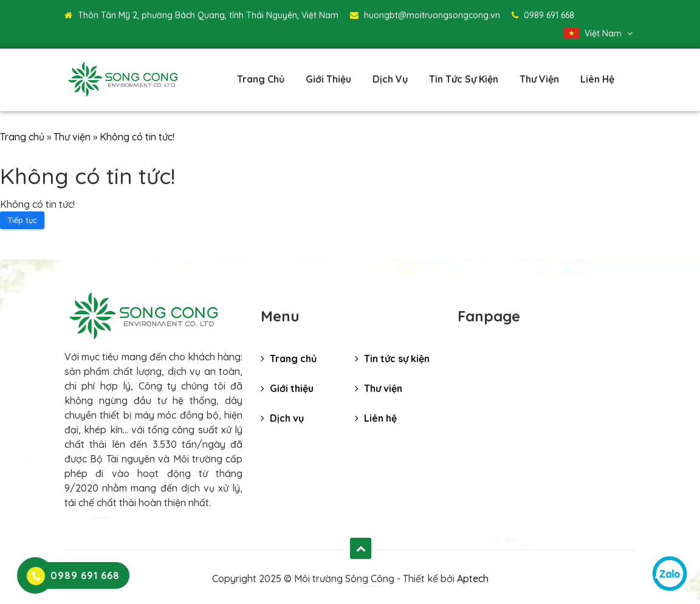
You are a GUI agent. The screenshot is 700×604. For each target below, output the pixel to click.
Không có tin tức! (137, 137)
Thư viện (539, 79)
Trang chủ (261, 79)
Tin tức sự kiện (464, 79)
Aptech (473, 578)
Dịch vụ (390, 79)
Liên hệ (597, 79)
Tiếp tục (22, 220)
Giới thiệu (328, 79)
